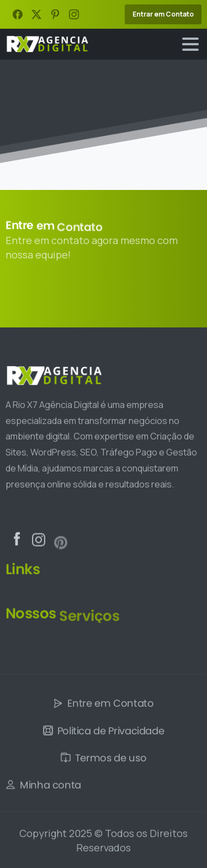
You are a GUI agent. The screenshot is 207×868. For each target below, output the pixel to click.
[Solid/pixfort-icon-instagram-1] (39, 547)
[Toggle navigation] (190, 44)
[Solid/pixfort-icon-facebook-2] (17, 541)
